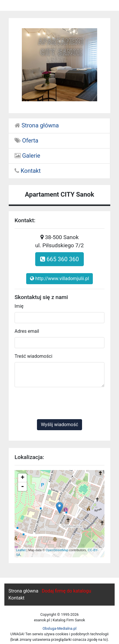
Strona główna (37, 125)
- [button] (22, 487)
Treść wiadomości (33, 356)
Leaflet (21, 550)
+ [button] (23, 478)
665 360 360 (59, 259)
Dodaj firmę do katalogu (67, 591)
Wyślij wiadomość (59, 425)
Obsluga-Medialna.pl (59, 628)
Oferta (26, 140)
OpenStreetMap (57, 550)
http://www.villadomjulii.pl (59, 279)
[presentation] (59, 403)
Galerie (27, 156)
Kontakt (28, 171)
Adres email (27, 331)
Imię (19, 306)
